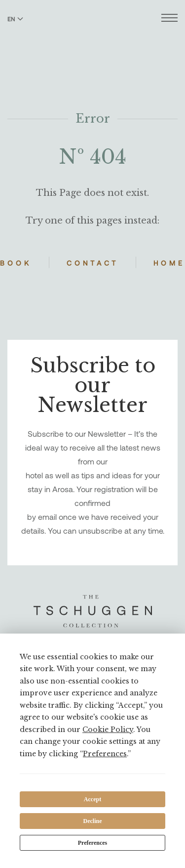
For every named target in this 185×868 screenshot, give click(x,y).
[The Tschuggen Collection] (92, 34)
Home (169, 263)
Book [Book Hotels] (16, 263)
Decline (93, 821)
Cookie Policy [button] (108, 730)
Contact (92, 263)
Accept (92, 799)
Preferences (93, 843)
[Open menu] (169, 19)
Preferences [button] (105, 754)
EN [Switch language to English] (15, 19)
